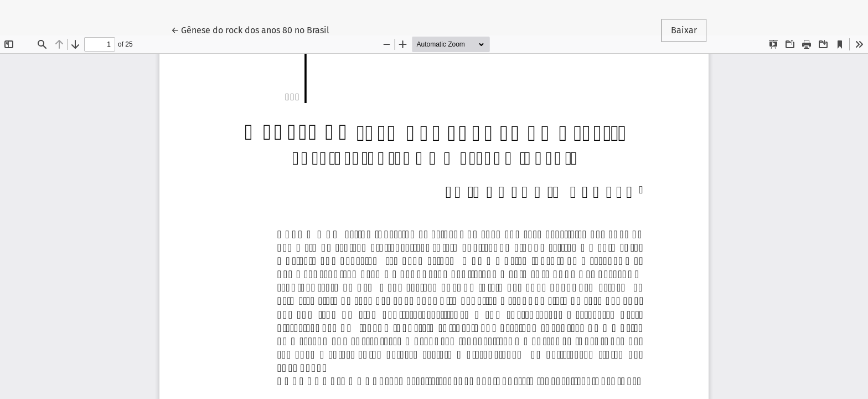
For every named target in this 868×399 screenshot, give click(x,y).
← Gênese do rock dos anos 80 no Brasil (250, 29)
